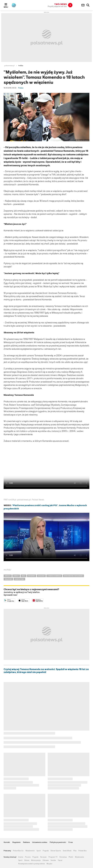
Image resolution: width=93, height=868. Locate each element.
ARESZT (8, 576)
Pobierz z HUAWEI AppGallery (44, 600)
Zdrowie (46, 860)
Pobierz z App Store (29, 600)
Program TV (53, 857)
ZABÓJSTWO (19, 579)
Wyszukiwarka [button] (88, 5)
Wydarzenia (79, 857)
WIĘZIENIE (8, 579)
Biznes (27, 860)
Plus (75, 851)
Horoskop (63, 857)
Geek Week (67, 851)
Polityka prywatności (58, 842)
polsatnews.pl (9, 66)
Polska (21, 66)
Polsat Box (83, 851)
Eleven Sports (56, 851)
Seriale (53, 860)
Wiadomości (30, 851)
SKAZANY (41, 576)
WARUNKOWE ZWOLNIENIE (73, 576)
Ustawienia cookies (40, 842)
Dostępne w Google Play (15, 600)
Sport (39, 851)
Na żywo (43, 857)
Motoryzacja (36, 860)
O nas (71, 842)
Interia (21, 857)
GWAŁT (16, 576)
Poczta (28, 857)
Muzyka (49, 864)
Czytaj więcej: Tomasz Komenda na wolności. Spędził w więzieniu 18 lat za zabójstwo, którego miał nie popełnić (46, 671)
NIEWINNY (32, 576)
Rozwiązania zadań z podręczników (31, 864)
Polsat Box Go (18, 851)
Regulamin (16, 842)
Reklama (26, 842)
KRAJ (23, 576)
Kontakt (7, 842)
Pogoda (46, 851)
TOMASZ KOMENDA (54, 576)
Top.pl (60, 860)
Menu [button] (6, 7)
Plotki (71, 857)
